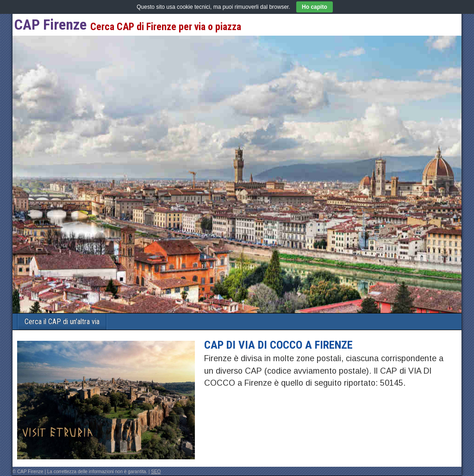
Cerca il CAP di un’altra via (62, 322)
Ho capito (315, 7)
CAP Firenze (50, 25)
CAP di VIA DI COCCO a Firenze (278, 345)
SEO (156, 472)
